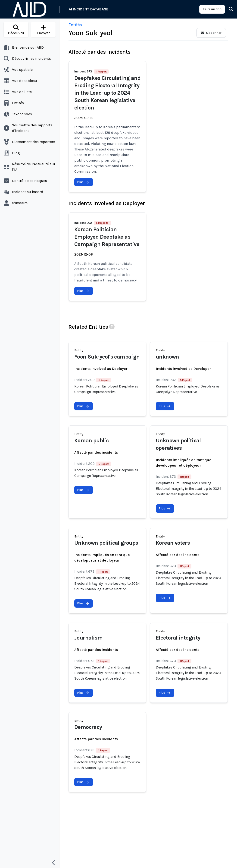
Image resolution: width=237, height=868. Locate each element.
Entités (75, 25)
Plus (83, 182)
